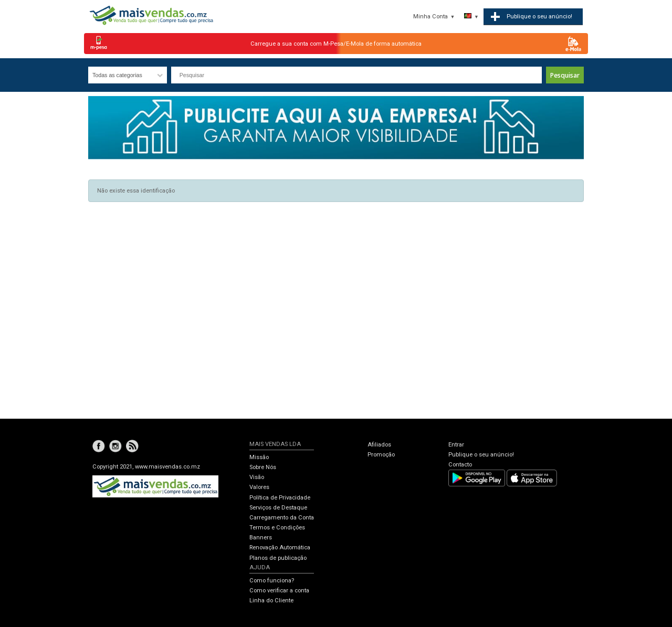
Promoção (381, 455)
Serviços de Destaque (278, 508)
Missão (259, 457)
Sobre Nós (263, 467)
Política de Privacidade (280, 498)
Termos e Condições (277, 528)
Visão (257, 477)
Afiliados (379, 445)
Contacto (460, 465)
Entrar (456, 445)
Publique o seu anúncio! (481, 455)
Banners (261, 538)
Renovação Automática (280, 548)
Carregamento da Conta (282, 518)
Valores (259, 487)
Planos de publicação (278, 558)
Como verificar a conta (279, 591)
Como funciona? (272, 581)
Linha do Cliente (271, 601)
